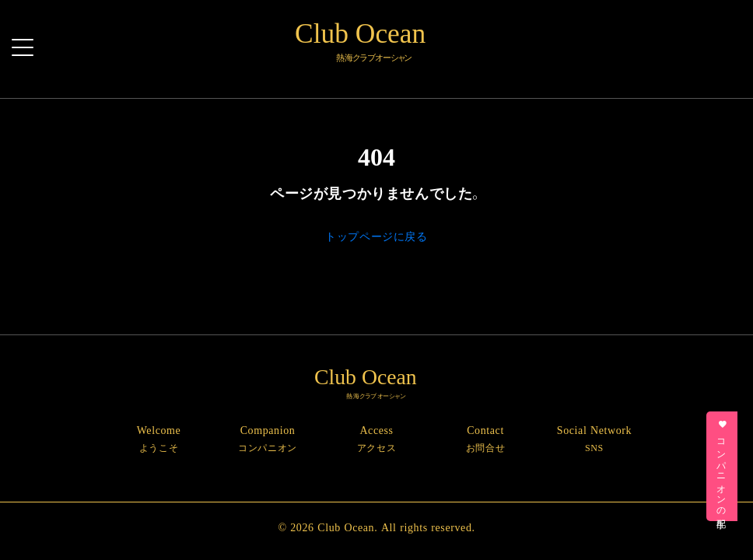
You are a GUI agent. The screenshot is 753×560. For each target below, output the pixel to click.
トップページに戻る (376, 236)
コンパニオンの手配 (722, 466)
